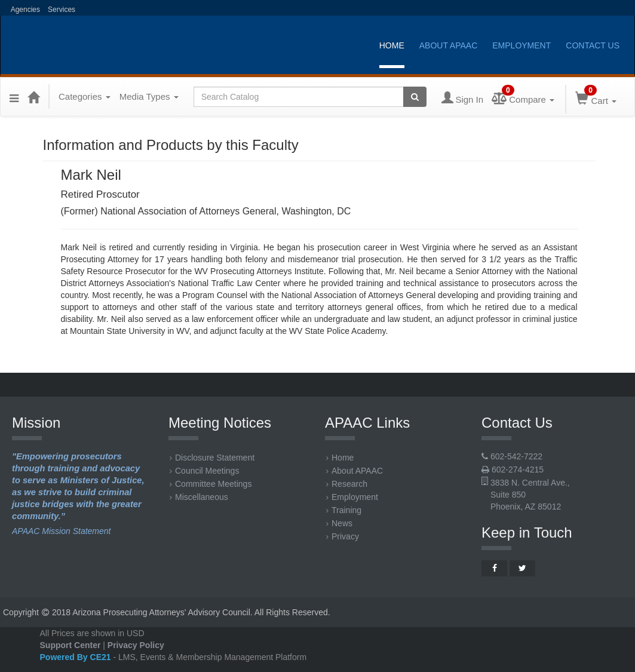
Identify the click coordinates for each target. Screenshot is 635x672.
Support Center (70, 645)
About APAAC (449, 45)
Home (392, 45)
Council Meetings (204, 471)
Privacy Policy (136, 645)
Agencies (24, 10)
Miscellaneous (199, 497)
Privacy (343, 536)
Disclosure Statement (212, 458)
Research (347, 484)
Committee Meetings (211, 484)
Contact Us (593, 45)
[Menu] (14, 97)
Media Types (149, 96)
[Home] (33, 97)
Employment (522, 45)
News (339, 523)
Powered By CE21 (77, 657)
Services (62, 10)
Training (344, 510)
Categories (85, 96)
